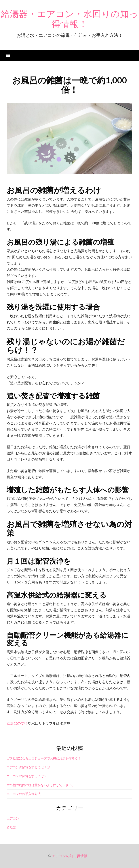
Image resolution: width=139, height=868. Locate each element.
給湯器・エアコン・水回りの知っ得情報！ (70, 19)
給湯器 (11, 827)
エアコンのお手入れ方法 (24, 794)
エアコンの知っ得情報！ (71, 856)
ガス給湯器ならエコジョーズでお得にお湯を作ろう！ (44, 758)
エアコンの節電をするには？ (27, 776)
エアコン (13, 818)
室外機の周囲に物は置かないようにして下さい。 (41, 785)
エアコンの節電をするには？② (28, 767)
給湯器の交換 (17, 723)
